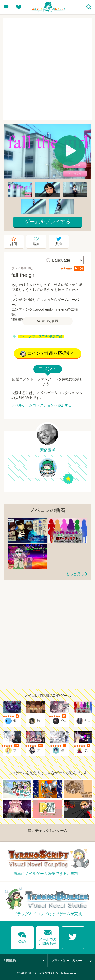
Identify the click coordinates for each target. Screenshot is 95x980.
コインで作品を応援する (48, 354)
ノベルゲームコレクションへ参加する (42, 405)
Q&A (22, 937)
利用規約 (10, 961)
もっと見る (75, 574)
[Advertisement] (48, 69)
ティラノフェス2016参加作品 (41, 336)
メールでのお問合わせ (48, 936)
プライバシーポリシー (67, 961)
